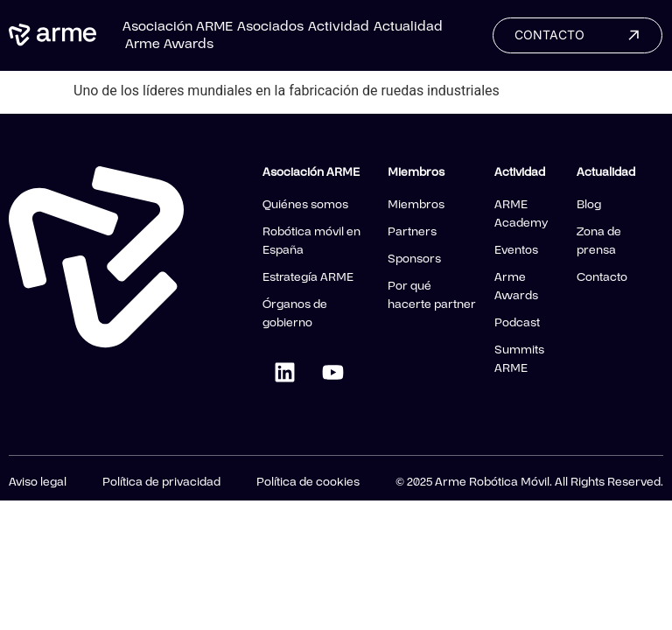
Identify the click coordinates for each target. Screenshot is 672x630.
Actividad (339, 26)
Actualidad (408, 26)
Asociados (270, 26)
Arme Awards (169, 44)
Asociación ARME (178, 26)
